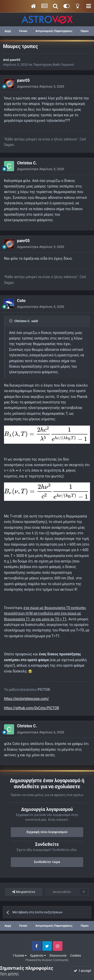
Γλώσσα (20, 956)
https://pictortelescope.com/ (26, 699)
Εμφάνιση (38, 956)
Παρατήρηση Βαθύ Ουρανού (54, 65)
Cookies (76, 956)
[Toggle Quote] (11, 321)
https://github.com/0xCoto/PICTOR (32, 708)
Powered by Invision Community (47, 960)
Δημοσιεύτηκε (41, 86)
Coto (21, 301)
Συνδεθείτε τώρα (47, 862)
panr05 (15, 60)
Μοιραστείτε (24, 892)
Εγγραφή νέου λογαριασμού (47, 832)
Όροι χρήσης (9, 974)
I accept (82, 971)
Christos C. (27, 163)
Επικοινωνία (58, 956)
